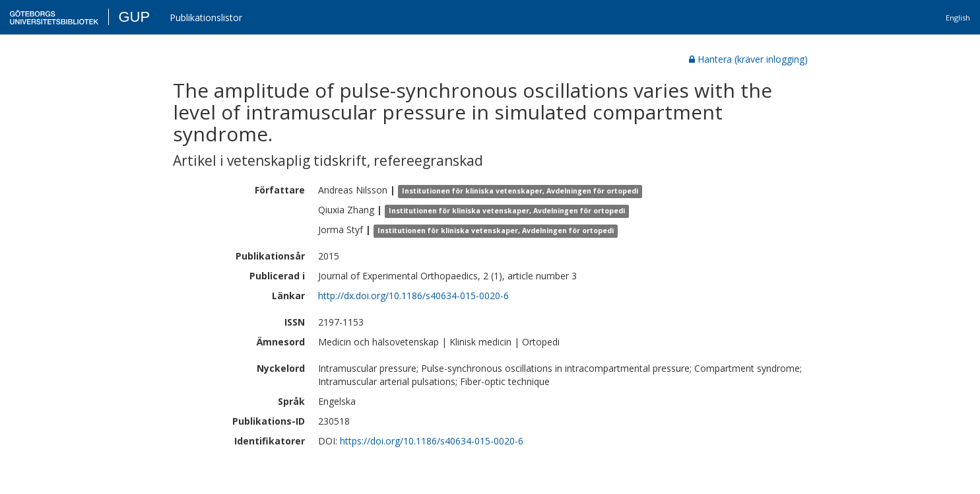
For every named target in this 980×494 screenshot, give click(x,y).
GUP (134, 17)
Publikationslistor (206, 18)
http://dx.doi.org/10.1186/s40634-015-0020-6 (413, 296)
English (958, 18)
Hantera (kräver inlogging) (748, 59)
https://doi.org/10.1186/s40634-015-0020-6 (432, 441)
